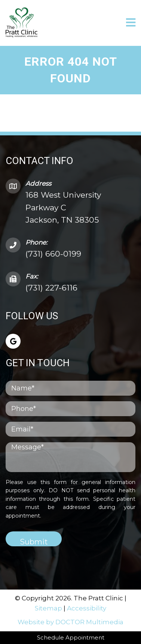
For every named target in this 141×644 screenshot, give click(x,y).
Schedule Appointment (71, 637)
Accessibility (87, 608)
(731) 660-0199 (53, 254)
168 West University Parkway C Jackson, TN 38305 (63, 207)
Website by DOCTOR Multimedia (70, 622)
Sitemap (48, 608)
